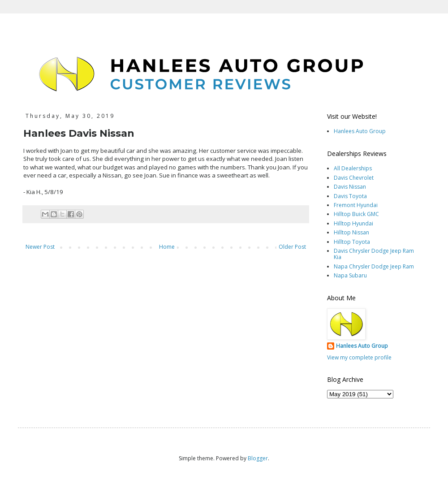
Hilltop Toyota (352, 242)
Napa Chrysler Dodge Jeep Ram (374, 266)
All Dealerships (353, 168)
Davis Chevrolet (354, 178)
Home (167, 247)
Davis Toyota (350, 196)
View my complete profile (359, 357)
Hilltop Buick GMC (356, 214)
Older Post (292, 247)
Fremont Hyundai (356, 205)
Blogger (258, 458)
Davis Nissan (350, 187)
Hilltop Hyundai (353, 223)
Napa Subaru (350, 275)
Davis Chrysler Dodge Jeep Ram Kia (374, 254)
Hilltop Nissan (351, 232)
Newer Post (40, 247)
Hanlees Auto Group (360, 131)
